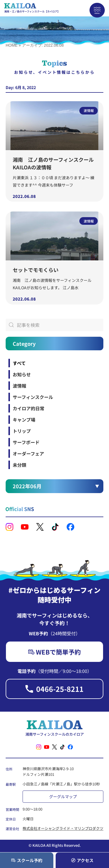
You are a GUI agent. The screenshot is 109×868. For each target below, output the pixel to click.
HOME (12, 45)
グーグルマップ (63, 796)
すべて (19, 363)
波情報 (19, 386)
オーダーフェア (28, 454)
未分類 (19, 465)
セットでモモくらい (36, 270)
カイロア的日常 (29, 408)
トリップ (22, 431)
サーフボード (26, 442)
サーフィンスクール (33, 397)
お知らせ (22, 374)
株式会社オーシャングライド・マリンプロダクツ (63, 828)
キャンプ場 (24, 420)
